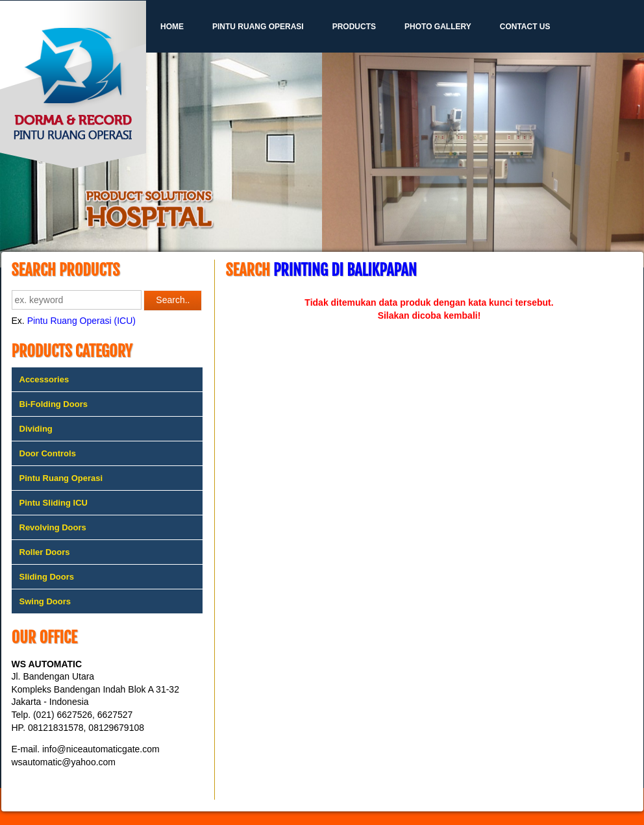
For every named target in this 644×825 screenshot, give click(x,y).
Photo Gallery (438, 27)
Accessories (44, 379)
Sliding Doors (47, 577)
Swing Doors (45, 601)
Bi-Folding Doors (54, 404)
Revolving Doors (53, 527)
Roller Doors (45, 552)
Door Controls (48, 453)
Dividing (36, 429)
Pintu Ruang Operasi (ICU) (81, 321)
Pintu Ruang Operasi (258, 27)
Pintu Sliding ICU (54, 503)
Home (172, 27)
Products (354, 27)
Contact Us (525, 27)
